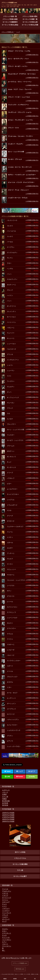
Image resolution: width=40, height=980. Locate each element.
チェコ (4, 904)
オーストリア (7, 898)
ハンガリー (6, 911)
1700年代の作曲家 (8, 817)
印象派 (4, 799)
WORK (15, 979)
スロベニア (6, 902)
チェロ (4, 935)
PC (35, 979)
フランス (5, 915)
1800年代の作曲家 (8, 819)
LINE (7, 777)
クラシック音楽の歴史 (30, 16)
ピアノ (4, 942)
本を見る (36, 222)
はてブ (33, 771)
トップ (18, 32)
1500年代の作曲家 (8, 813)
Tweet (8, 771)
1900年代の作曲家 (8, 821)
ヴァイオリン (7, 946)
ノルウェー (6, 908)
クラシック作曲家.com (9, 3)
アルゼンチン (7, 891)
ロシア (4, 921)
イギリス (5, 893)
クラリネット (7, 933)
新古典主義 (6, 801)
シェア (20, 771)
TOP (25, 979)
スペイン (5, 900)
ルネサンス (6, 790)
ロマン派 (5, 797)
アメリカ (5, 889)
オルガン (5, 929)
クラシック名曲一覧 (10, 16)
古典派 (4, 794)
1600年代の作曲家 (8, 815)
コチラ (16, 958)
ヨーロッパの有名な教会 (10, 25)
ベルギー (5, 917)
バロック (5, 792)
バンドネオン (7, 940)
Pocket (20, 777)
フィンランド (7, 913)
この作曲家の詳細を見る (32, 55)
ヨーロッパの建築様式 (10, 22)
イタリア (5, 895)
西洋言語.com (20, 969)
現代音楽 (5, 805)
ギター (4, 931)
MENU (5, 979)
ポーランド (6, 919)
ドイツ (4, 906)
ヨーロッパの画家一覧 (30, 19)
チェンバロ (6, 937)
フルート (5, 944)
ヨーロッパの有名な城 (30, 22)
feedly (32, 777)
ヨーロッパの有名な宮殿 (30, 25)
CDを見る (28, 222)
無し (4, 950)
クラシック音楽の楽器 (10, 19)
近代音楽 (5, 803)
